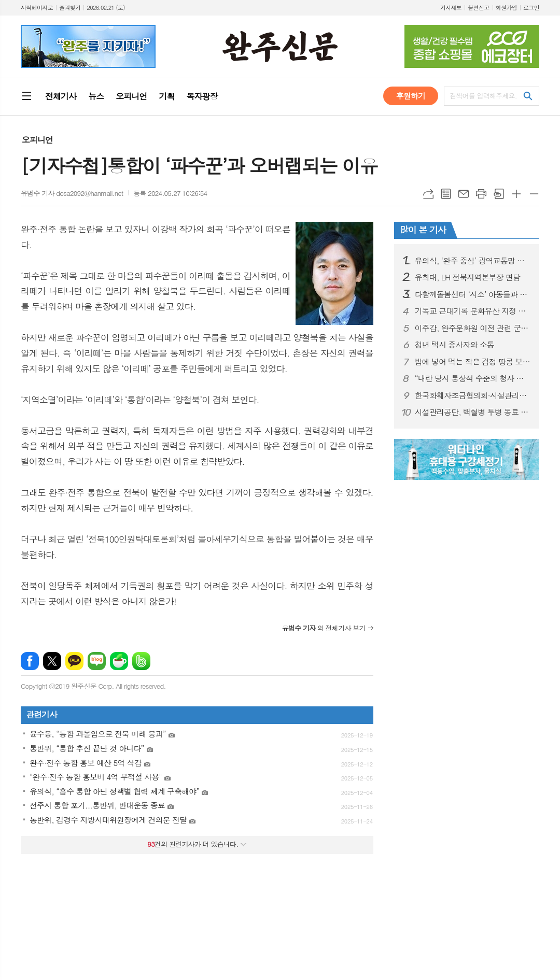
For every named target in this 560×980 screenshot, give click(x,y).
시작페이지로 (37, 8)
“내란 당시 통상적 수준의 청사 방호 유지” (473, 378)
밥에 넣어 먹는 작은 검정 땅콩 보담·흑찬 (473, 362)
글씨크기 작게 (534, 194)
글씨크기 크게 (516, 194)
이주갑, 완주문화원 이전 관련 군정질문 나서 (473, 328)
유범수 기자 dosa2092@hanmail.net (72, 193)
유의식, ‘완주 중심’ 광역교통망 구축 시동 (473, 261)
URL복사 (428, 194)
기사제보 (451, 8)
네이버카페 (119, 661)
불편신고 (478, 8)
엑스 (52, 661)
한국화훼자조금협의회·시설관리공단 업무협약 (473, 395)
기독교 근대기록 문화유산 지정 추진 (473, 311)
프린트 (481, 194)
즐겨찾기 (70, 8)
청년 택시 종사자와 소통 (454, 345)
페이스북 (30, 661)
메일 (464, 194)
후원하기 (411, 96)
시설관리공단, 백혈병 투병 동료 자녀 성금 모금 (473, 412)
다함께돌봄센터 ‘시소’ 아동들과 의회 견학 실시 (473, 294)
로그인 (531, 8)
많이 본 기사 (423, 230)
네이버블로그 (97, 661)
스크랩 (499, 194)
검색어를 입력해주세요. (483, 96)
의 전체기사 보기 (324, 628)
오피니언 (37, 140)
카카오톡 (74, 661)
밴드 (141, 661)
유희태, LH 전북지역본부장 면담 (467, 277)
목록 (446, 194)
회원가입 (506, 8)
